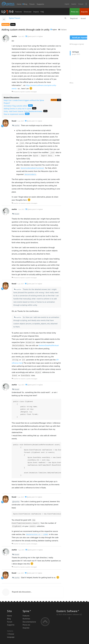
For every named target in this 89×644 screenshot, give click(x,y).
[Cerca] (65, 18)
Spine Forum (15, 18)
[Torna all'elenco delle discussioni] (4, 19)
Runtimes (26, 619)
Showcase (28, 12)
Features (19, 12)
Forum (32, 4)
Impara (36, 12)
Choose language (11, 635)
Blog (9, 619)
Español (74, 4)
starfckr (17, 126)
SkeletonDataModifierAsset (49, 345)
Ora (71, 83)
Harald (17, 214)
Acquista (84, 12)
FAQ (42, 12)
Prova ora (75, 12)
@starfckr (16, 502)
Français (81, 4)
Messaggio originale (77, 44)
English (67, 4)
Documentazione (29, 622)
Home (19, 4)
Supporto (40, 4)
